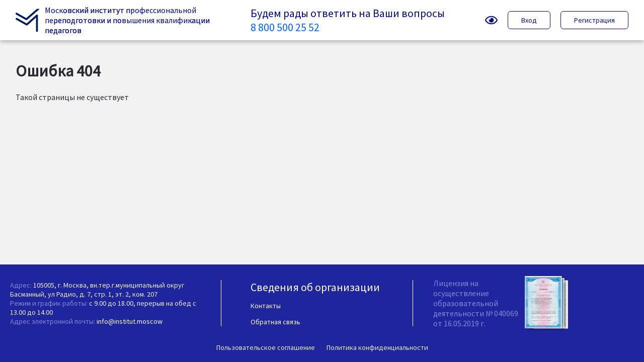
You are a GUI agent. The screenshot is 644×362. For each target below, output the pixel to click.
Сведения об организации (315, 287)
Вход (529, 20)
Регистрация (594, 20)
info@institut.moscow (130, 321)
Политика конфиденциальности (377, 347)
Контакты (266, 306)
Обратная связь (275, 322)
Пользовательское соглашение (266, 347)
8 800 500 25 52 (285, 27)
